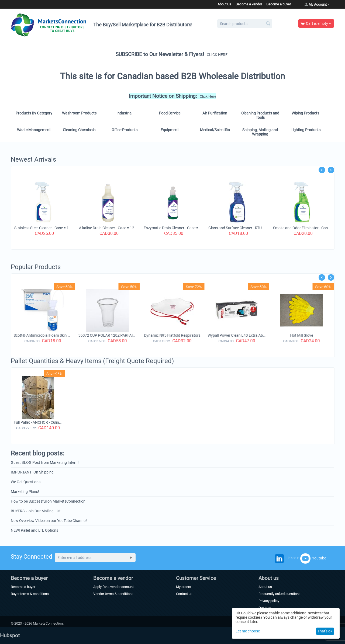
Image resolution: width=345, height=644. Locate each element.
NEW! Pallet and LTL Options (34, 530)
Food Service (170, 113)
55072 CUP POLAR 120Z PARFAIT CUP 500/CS (108, 335)
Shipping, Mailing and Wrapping (260, 132)
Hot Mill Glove (302, 335)
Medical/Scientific (215, 130)
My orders (184, 587)
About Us (224, 4)
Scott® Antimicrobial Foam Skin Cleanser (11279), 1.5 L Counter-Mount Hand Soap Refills (43, 335)
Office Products (125, 130)
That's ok (325, 631)
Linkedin (287, 560)
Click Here (208, 96)
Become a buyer (279, 4)
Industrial (124, 113)
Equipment (170, 130)
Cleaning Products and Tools (260, 115)
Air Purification (215, 113)
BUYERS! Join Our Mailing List (36, 511)
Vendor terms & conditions (113, 594)
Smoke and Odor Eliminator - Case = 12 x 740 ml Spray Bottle (311, 228)
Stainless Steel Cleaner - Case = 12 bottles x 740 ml (52, 228)
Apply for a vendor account (113, 587)
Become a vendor (249, 4)
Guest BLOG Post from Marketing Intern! (45, 462)
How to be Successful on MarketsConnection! (49, 501)
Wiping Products (305, 113)
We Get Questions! (26, 482)
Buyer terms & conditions (30, 594)
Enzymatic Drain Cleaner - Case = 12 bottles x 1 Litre (181, 228)
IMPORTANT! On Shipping (32, 472)
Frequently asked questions (280, 594)
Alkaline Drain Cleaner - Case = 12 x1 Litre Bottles (117, 228)
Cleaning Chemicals (79, 130)
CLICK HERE (217, 55)
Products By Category (34, 113)
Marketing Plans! (25, 492)
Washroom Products (79, 113)
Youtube (313, 558)
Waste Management (34, 130)
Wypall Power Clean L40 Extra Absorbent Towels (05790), (237, 335)
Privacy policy (269, 601)
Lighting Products (306, 130)
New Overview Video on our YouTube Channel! (49, 521)
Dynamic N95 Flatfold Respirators (173, 335)
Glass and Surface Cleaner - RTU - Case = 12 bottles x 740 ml (246, 228)
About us (265, 587)
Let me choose (248, 631)
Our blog (265, 608)
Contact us (184, 594)
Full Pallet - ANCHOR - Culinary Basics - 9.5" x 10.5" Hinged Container (38, 422)
